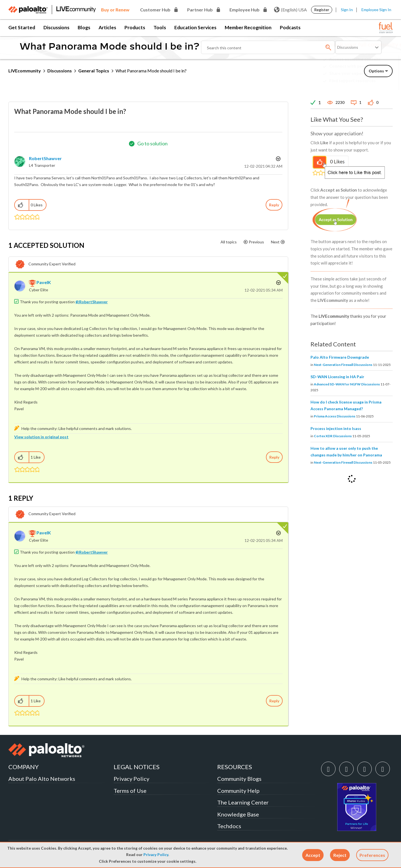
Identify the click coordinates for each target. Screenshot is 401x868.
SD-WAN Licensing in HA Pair (337, 377)
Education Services (195, 27)
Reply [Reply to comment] (274, 457)
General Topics (94, 71)
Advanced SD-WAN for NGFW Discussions (347, 384)
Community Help (238, 791)
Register (322, 10)
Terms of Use (130, 791)
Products (135, 27)
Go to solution (152, 143)
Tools (160, 27)
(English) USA (290, 10)
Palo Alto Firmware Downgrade (340, 357)
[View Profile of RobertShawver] (45, 158)
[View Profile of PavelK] (44, 282)
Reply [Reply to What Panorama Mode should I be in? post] (274, 205)
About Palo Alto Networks (42, 779)
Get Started (22, 27)
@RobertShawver (92, 302)
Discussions (56, 27)
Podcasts (290, 27)
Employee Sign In (376, 10)
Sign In (347, 10)
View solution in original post (41, 437)
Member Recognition (248, 27)
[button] (313, 855)
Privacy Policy (156, 855)
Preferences (372, 855)
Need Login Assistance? (368, 85)
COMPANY (24, 767)
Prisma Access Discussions (335, 416)
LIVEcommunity (25, 71)
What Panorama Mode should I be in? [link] (151, 71)
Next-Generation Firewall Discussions (343, 365)
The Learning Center (243, 802)
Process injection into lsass (336, 428)
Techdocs (229, 826)
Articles (107, 27)
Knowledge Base (238, 814)
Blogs (84, 27)
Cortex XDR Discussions (333, 436)
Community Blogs (239, 779)
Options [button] (278, 159)
